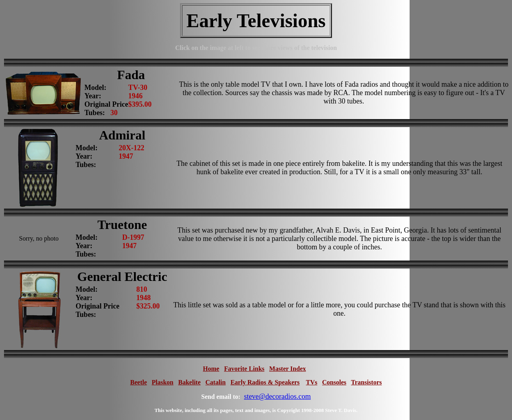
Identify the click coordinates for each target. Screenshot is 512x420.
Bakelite (190, 382)
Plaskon (162, 382)
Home (211, 369)
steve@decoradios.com (277, 396)
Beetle (139, 382)
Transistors (366, 382)
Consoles (334, 382)
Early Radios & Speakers (265, 382)
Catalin (216, 382)
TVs (312, 382)
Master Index (288, 369)
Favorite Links (244, 369)
